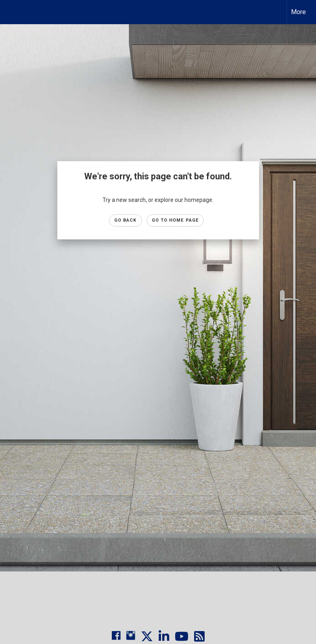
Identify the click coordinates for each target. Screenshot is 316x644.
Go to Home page (175, 220)
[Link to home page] (10, 12)
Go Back (126, 220)
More (298, 12)
